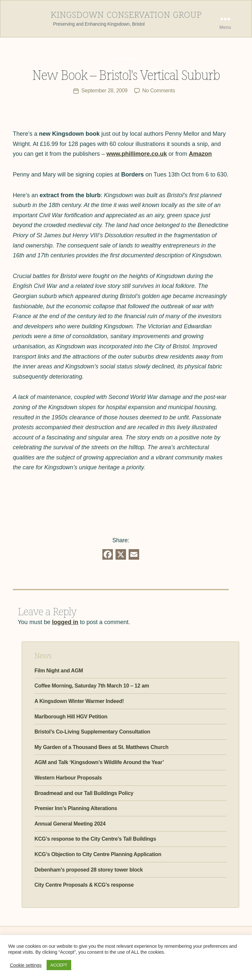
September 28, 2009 (105, 91)
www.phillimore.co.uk (136, 154)
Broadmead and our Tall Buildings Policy (84, 793)
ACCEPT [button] (59, 965)
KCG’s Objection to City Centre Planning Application (98, 854)
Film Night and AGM (59, 671)
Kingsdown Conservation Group (126, 13)
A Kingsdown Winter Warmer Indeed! (79, 701)
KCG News (126, 58)
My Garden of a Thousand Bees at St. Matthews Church (101, 747)
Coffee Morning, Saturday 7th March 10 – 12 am (92, 686)
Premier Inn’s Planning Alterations (76, 808)
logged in (65, 622)
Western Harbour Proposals (68, 778)
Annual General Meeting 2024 (70, 823)
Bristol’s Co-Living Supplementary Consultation (92, 732)
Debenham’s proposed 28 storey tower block (89, 869)
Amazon (200, 154)
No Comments (159, 91)
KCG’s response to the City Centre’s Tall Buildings (95, 839)
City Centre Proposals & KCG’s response (84, 885)
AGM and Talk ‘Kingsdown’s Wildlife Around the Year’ (99, 762)
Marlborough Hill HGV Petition (71, 716)
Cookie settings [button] (26, 965)
